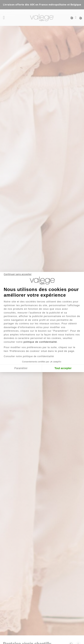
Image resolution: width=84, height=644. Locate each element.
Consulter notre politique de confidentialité (29, 356)
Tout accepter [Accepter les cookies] (63, 368)
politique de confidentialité (40, 342)
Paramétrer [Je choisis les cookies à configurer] (21, 368)
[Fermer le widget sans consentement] (18, 274)
